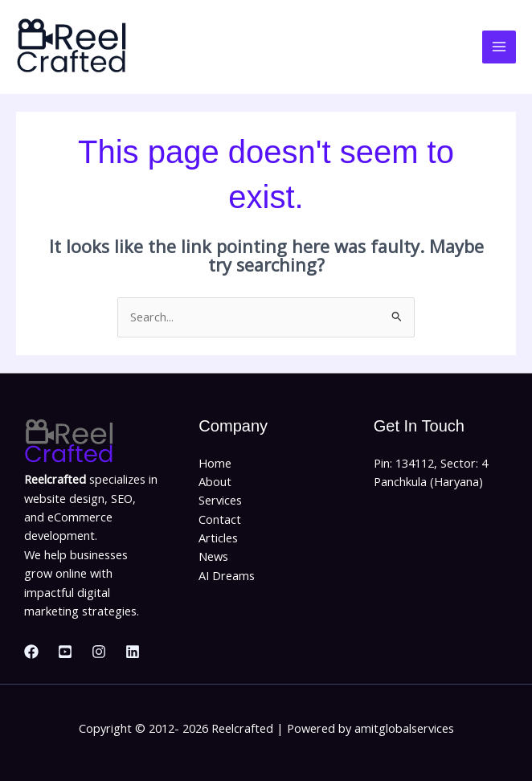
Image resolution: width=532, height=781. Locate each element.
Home (215, 463)
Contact (220, 519)
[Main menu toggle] (499, 47)
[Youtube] (65, 652)
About (215, 481)
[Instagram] (99, 652)
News (213, 556)
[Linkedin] (133, 652)
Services (220, 500)
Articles (218, 538)
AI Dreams (227, 575)
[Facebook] (31, 652)
